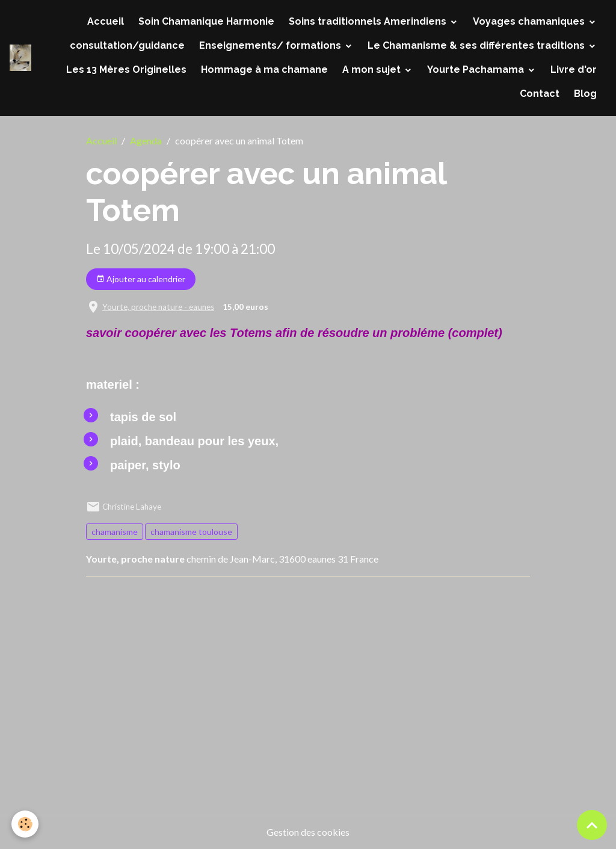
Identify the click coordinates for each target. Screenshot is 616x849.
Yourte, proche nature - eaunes (158, 307)
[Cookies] (26, 824)
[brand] (20, 57)
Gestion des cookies (308, 832)
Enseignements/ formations (271, 45)
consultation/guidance (127, 45)
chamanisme (115, 532)
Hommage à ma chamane (264, 69)
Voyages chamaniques (530, 21)
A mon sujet (373, 69)
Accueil (106, 21)
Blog (585, 94)
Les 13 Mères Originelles (126, 69)
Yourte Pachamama (477, 69)
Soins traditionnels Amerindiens (369, 21)
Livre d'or (574, 69)
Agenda (146, 140)
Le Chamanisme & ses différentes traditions (477, 45)
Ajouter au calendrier (141, 279)
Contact (540, 94)
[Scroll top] (592, 825)
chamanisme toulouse (191, 532)
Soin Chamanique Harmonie (206, 21)
